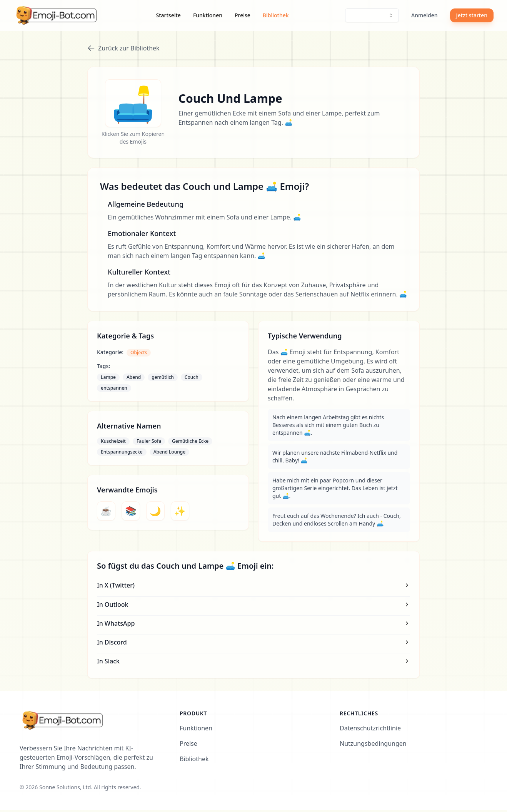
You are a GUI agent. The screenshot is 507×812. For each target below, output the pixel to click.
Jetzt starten (472, 15)
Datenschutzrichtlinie (370, 730)
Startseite (168, 15)
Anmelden (424, 15)
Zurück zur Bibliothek (123, 48)
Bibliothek (276, 15)
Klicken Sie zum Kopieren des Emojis (133, 140)
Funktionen (208, 15)
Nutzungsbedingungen (373, 746)
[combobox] (372, 15)
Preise (243, 15)
